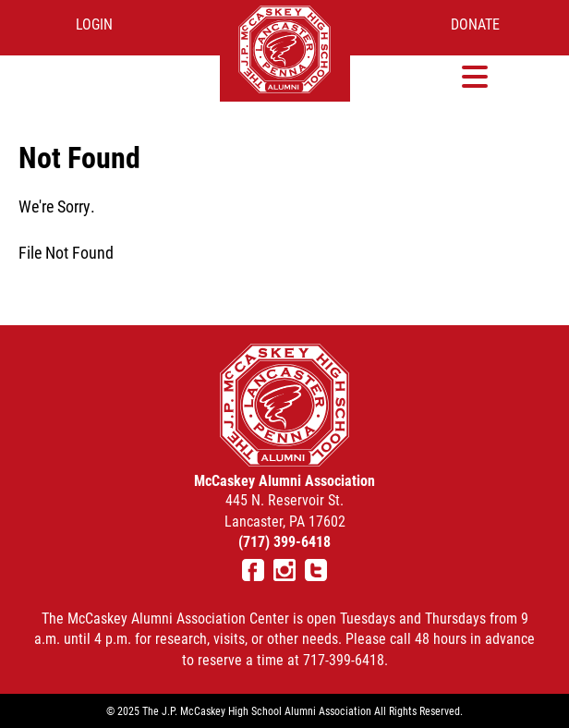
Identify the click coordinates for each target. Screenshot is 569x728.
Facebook (253, 570)
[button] (475, 76)
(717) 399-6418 (284, 541)
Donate (475, 24)
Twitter (316, 570)
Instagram (284, 570)
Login (94, 24)
